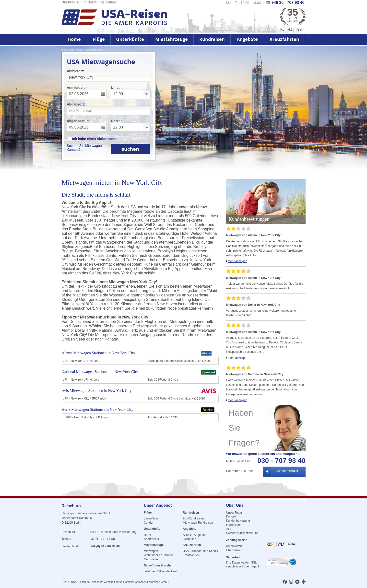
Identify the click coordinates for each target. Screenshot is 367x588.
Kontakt (286, 29)
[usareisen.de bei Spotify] (297, 582)
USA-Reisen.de (80, 582)
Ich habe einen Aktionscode (93, 139)
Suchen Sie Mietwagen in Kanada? (86, 148)
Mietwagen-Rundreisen (198, 523)
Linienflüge (151, 518)
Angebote (247, 39)
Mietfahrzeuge (172, 39)
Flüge (99, 39)
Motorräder (151, 559)
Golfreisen (189, 539)
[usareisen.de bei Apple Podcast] (304, 582)
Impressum (233, 525)
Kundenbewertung (238, 521)
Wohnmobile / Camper (158, 555)
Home (74, 39)
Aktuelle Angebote (195, 535)
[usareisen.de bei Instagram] (291, 582)
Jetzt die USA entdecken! (160, 571)
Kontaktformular (287, 471)
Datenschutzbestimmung (242, 533)
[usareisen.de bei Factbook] (285, 582)
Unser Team (234, 513)
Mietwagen (151, 551)
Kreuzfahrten (284, 39)
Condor (148, 523)
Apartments (151, 539)
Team (300, 29)
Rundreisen (212, 39)
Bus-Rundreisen (193, 518)
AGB (229, 529)
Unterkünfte (130, 39)
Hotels (148, 535)
